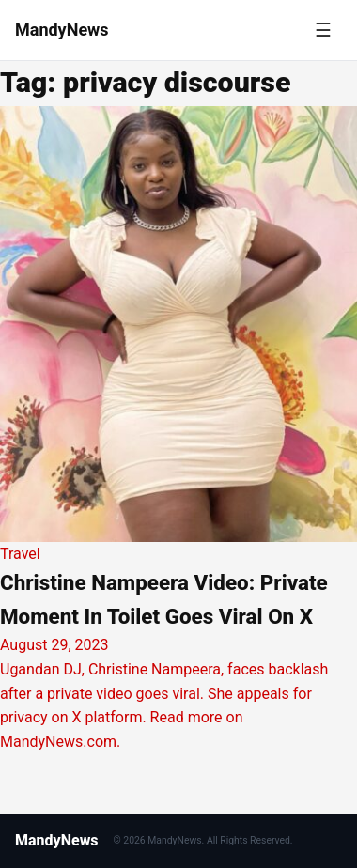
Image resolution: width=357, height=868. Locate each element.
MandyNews (57, 840)
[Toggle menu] (323, 30)
